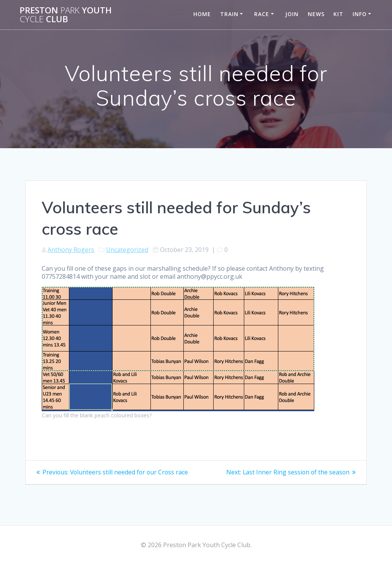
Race (262, 14)
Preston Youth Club (66, 15)
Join (292, 14)
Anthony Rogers (71, 250)
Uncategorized (127, 250)
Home (202, 14)
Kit (338, 14)
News (316, 14)
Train (229, 14)
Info (360, 14)
